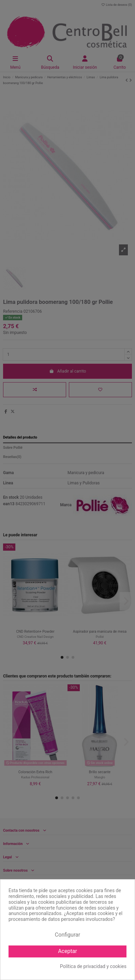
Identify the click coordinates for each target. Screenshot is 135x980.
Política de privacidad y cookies (93, 966)
